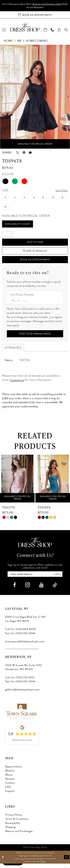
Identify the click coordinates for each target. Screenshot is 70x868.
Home (8, 41)
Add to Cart (35, 243)
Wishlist (10, 775)
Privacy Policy (14, 819)
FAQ (8, 791)
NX (19, 41)
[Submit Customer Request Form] (35, 337)
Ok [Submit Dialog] (67, 861)
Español (10, 795)
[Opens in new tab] (21, 715)
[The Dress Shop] (35, 546)
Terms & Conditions (17, 823)
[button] (4, 30)
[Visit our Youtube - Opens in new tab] (41, 589)
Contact (10, 787)
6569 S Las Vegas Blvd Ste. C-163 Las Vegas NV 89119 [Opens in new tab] (25, 623)
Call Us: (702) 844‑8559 (21, 633)
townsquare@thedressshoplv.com (25, 646)
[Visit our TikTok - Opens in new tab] (55, 589)
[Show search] (66, 30)
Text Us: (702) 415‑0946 (20, 637)
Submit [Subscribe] (59, 578)
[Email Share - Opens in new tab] (30, 153)
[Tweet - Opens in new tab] (18, 153)
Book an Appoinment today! (52, 4)
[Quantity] (8, 235)
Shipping (10, 831)
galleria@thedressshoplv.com (22, 694)
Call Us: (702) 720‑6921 (20, 682)
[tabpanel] (35, 97)
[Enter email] (35, 578)
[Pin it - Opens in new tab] (24, 153)
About (9, 779)
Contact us (17, 384)
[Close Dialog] (3, 861)
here (43, 866)
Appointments (14, 771)
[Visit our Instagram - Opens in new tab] (28, 589)
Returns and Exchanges (19, 835)
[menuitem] (4, 30)
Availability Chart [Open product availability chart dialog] (19, 225)
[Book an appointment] (35, 15)
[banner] (25, 28)
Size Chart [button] (61, 191)
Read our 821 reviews (22, 744)
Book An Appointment (35, 262)
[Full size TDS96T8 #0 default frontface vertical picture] (35, 97)
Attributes (13, 351)
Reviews (10, 783)
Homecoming (37, 41)
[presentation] (17, 482)
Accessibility (13, 827)
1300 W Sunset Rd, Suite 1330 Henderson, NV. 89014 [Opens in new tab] (24, 671)
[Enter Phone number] (33, 303)
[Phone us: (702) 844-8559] (52, 30)
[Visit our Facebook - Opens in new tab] (14, 589)
